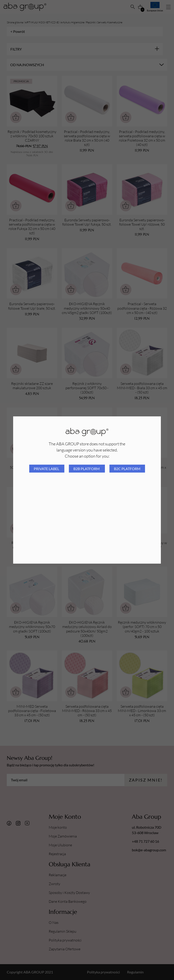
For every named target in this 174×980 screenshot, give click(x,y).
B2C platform (127, 469)
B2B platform (87, 469)
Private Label (47, 469)
